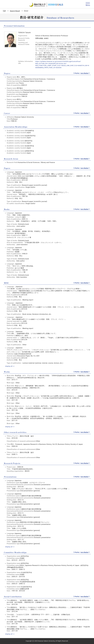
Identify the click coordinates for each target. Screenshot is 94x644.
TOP (4, 11)
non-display (84, 73)
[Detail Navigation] (88, 4)
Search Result (15, 11)
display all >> (10, 366)
